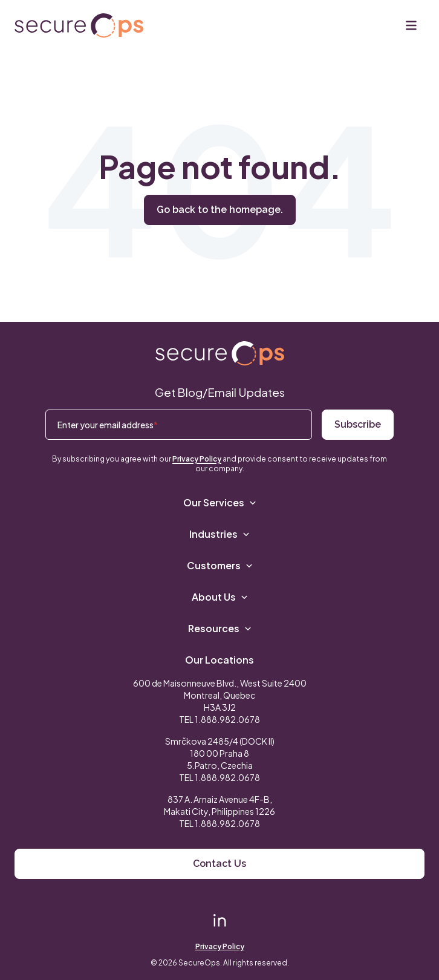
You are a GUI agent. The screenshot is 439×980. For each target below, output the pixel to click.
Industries (219, 534)
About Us (220, 597)
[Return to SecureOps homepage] (220, 354)
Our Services (220, 502)
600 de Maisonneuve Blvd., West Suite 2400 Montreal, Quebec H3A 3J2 (220, 695)
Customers (220, 565)
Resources (220, 628)
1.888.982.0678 (227, 719)
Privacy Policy (197, 459)
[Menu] (411, 25)
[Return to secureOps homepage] (79, 26)
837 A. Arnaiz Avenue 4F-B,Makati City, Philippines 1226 (219, 805)
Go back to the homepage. (220, 210)
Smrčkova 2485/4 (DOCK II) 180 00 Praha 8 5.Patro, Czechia (220, 753)
